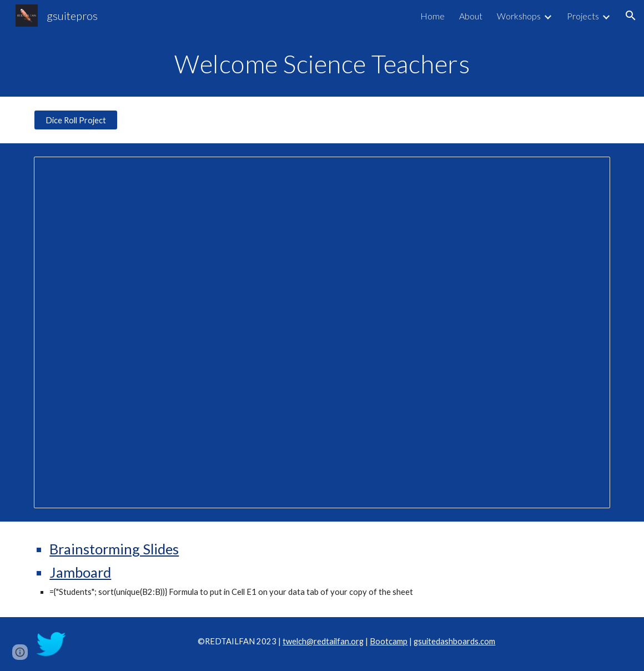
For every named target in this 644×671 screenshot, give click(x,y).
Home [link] (432, 16)
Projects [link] (583, 16)
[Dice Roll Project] (76, 120)
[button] (631, 16)
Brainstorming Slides (114, 549)
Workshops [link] (519, 16)
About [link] (471, 16)
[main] (322, 64)
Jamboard (80, 572)
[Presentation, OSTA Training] (322, 332)
